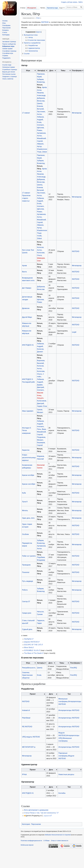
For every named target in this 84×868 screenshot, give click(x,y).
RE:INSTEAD (27, 727)
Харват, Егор (42, 406)
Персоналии (36, 824)
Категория (26, 824)
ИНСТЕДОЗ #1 (28, 345)
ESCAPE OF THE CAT (33, 645)
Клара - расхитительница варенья (29, 458)
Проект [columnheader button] (33, 694)
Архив (24, 265)
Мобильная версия (27, 845)
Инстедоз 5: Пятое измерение (27, 431)
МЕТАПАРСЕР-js (29, 747)
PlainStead (26, 718)
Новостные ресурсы (66, 774)
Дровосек (26, 308)
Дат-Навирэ (27, 288)
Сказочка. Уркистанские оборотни (27, 675)
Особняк (25, 534)
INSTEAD (45, 22)
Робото (25, 590)
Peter (38, 18)
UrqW (74, 332)
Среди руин (27, 613)
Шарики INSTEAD (31, 642)
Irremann (40, 125)
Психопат (26, 572)
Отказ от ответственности (60, 841)
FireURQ (73, 668)
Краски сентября (29, 484)
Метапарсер (77, 113)
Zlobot (45, 152)
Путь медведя (28, 581)
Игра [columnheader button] (28, 70)
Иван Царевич (28, 411)
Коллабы (62, 793)
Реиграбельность (29, 668)
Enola (39, 122)
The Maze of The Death (33, 653)
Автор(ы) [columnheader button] (41, 70)
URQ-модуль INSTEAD (31, 737)
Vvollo (39, 236)
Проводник (26, 565)
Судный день (27, 629)
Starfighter (28, 639)
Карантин (26, 450)
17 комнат (26, 113)
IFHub (24, 774)
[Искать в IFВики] (75, 7)
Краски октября (28, 475)
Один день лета (28, 518)
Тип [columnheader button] (69, 694)
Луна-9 (25, 502)
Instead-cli (26, 710)
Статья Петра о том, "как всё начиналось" (40, 813)
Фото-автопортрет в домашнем (36, 810)
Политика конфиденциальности (31, 841)
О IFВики (46, 841)
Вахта (24, 272)
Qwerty (40, 103)
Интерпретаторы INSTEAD (69, 710)
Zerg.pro (40, 398)
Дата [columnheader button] (51, 70)
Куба (24, 493)
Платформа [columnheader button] (77, 70)
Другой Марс (27, 317)
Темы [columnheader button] (63, 70)
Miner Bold (28, 647)
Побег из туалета (29, 556)
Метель (25, 510)
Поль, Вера (41, 429)
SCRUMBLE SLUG (31, 650)
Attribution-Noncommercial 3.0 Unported (58, 835)
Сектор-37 (26, 601)
